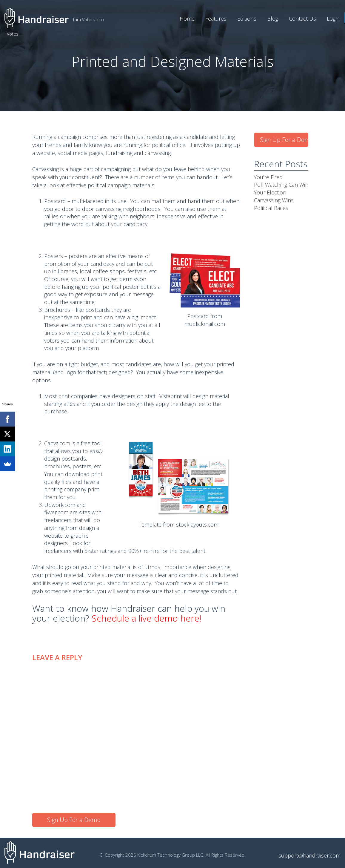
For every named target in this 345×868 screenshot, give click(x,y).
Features (216, 19)
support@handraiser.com (309, 855)
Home (187, 19)
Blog (273, 19)
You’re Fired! (269, 177)
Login (333, 19)
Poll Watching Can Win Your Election (281, 188)
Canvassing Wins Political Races (274, 204)
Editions (247, 19)
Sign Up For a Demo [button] (74, 820)
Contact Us (302, 19)
